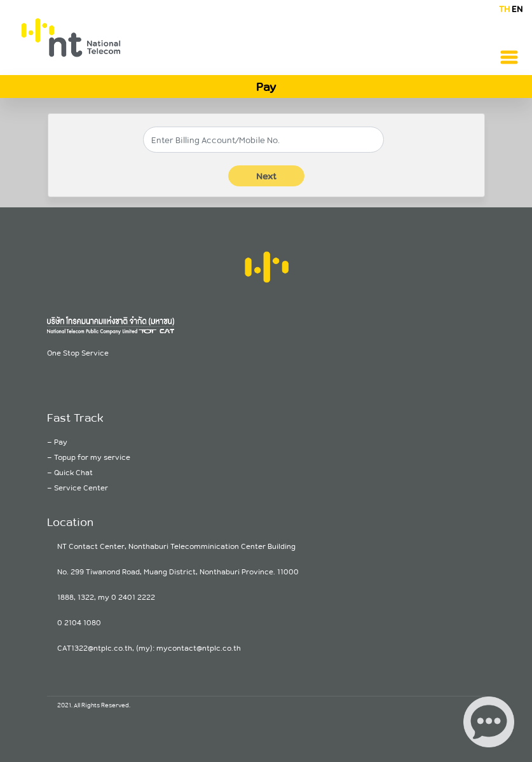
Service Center (81, 487)
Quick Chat (73, 472)
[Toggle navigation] (509, 57)
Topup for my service (92, 457)
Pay (61, 441)
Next (266, 176)
